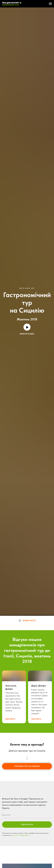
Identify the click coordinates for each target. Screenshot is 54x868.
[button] (27, 783)
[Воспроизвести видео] (27, 327)
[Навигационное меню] (50, 4)
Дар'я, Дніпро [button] (39, 848)
